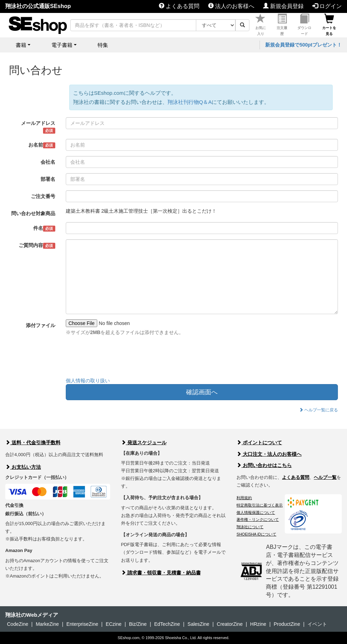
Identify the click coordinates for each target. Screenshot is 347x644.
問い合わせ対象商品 (33, 213)
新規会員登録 (283, 6)
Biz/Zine (138, 624)
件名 (44, 228)
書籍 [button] (21, 45)
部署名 (48, 179)
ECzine (114, 624)
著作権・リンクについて (258, 519)
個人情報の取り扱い (88, 381)
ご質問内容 (37, 246)
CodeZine (18, 624)
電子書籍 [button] (62, 45)
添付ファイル (41, 325)
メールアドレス (38, 127)
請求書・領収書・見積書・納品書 (161, 573)
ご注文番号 (43, 196)
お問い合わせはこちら (264, 465)
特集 (103, 45)
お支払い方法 (23, 467)
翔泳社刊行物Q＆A (190, 102)
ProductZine (287, 624)
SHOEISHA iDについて (256, 534)
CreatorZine (230, 624)
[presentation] (119, 358)
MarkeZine (47, 624)
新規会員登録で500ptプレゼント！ (303, 45)
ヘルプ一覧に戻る (318, 410)
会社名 (48, 162)
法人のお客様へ (231, 6)
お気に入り (261, 25)
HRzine (258, 624)
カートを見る (329, 25)
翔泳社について (250, 527)
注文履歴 (282, 25)
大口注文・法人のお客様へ (269, 454)
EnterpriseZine (82, 624)
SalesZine (198, 624)
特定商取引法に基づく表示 (260, 505)
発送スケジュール (144, 443)
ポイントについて (259, 443)
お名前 (42, 145)
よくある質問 (179, 6)
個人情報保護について (256, 512)
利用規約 (244, 498)
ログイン (327, 6)
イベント (317, 624)
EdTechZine (167, 624)
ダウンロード (304, 25)
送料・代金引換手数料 (33, 443)
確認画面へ (202, 392)
